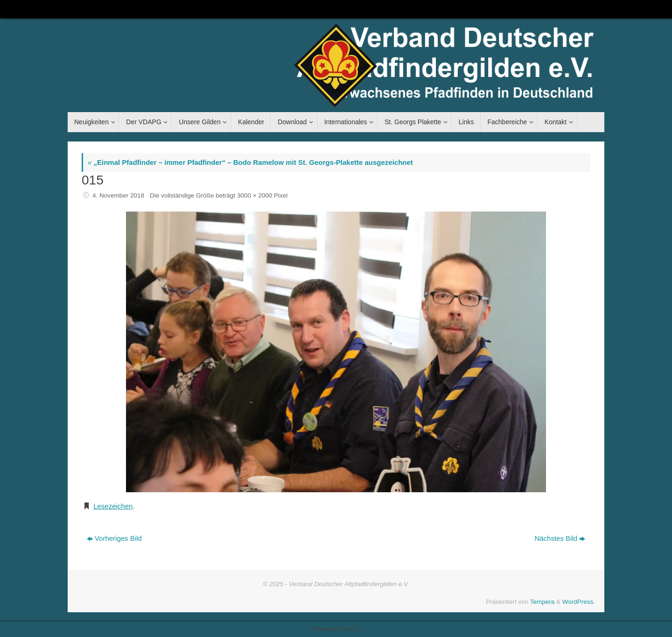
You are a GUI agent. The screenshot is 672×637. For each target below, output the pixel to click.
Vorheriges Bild (114, 538)
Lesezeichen (113, 506)
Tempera (542, 602)
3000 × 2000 (255, 195)
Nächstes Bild (560, 538)
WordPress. (579, 602)
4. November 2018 (118, 195)
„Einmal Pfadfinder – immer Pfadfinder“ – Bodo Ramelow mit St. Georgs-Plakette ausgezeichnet (250, 162)
